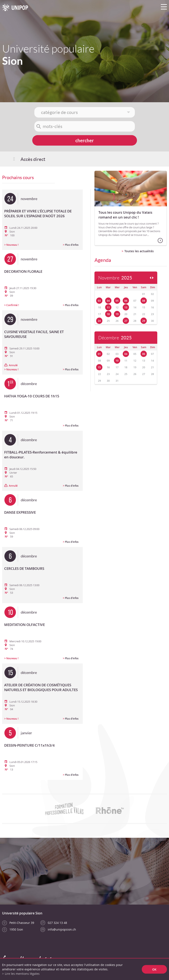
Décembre (115, 338)
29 (144, 321)
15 (99, 367)
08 (144, 301)
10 (117, 361)
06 (126, 301)
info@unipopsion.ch (62, 929)
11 (108, 307)
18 (108, 314)
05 (117, 301)
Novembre (115, 278)
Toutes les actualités (139, 251)
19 (117, 314)
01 (99, 354)
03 (99, 301)
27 (126, 321)
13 (126, 307)
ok (154, 969)
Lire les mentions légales (22, 974)
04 (108, 301)
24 (99, 321)
